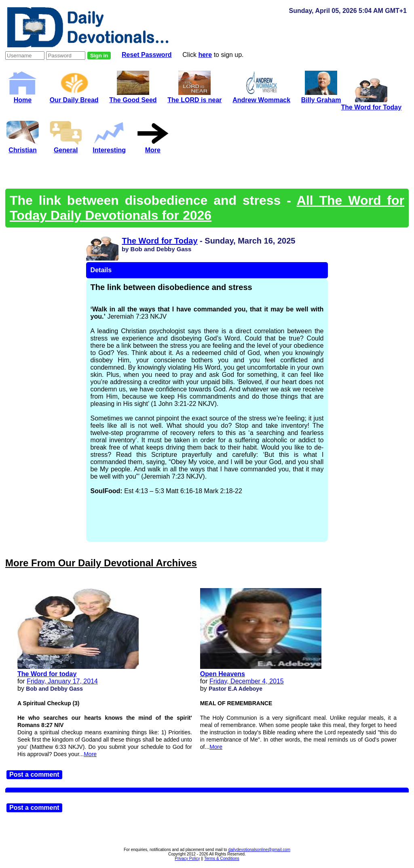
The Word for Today (159, 241)
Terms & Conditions (222, 859)
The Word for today (47, 674)
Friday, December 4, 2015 (247, 681)
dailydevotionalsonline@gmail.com (259, 850)
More (90, 754)
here (205, 55)
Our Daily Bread (74, 96)
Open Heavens (223, 674)
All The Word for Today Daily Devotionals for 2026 (207, 208)
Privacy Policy (187, 859)
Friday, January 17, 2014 (62, 681)
